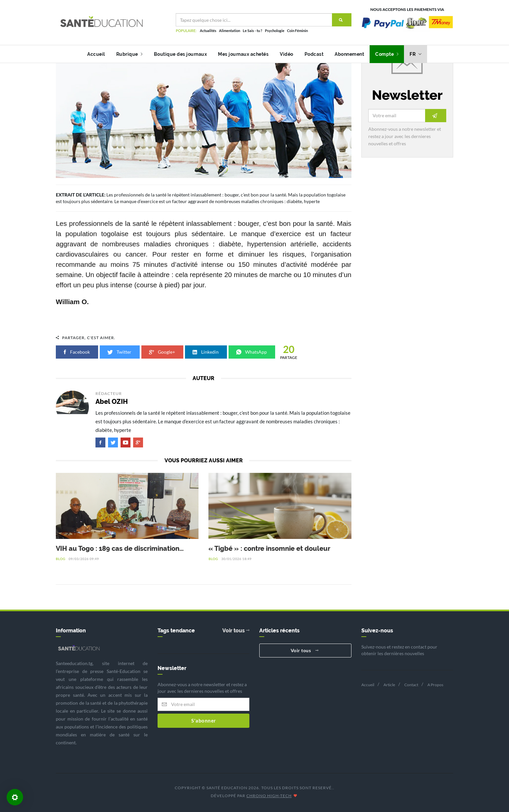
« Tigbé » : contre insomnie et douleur (269, 548)
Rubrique (129, 54)
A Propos (435, 685)
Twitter (120, 352)
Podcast (314, 54)
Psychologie (275, 31)
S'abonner (204, 721)
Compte (387, 54)
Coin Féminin (297, 31)
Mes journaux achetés (243, 54)
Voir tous (236, 631)
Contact (411, 685)
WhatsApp (252, 352)
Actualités (208, 31)
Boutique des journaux (181, 54)
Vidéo (287, 54)
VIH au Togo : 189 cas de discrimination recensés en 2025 (118, 549)
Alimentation (230, 31)
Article (389, 685)
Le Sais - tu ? (253, 31)
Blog (61, 559)
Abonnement (349, 54)
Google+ (162, 352)
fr (416, 54)
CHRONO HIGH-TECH (269, 796)
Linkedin (206, 352)
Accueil (96, 54)
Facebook (77, 352)
